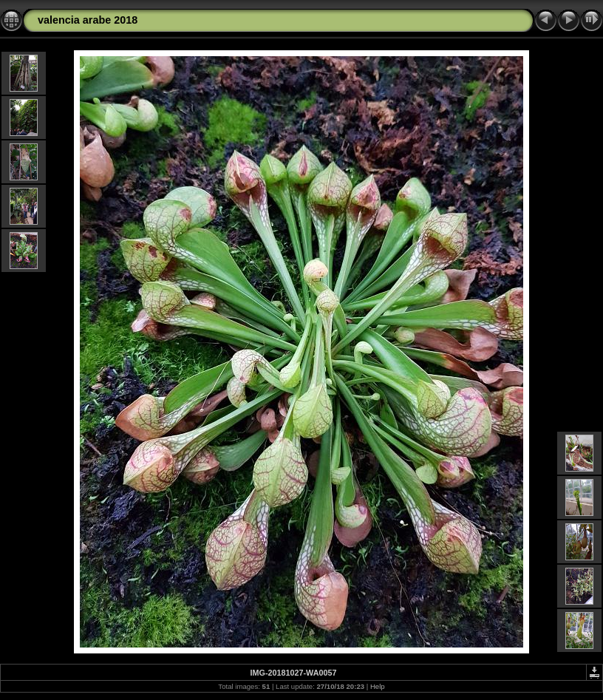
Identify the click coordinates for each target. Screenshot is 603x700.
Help (378, 686)
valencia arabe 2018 (88, 20)
